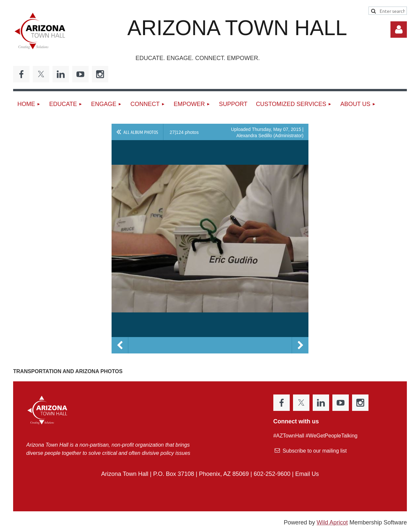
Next (300, 345)
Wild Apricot (332, 522)
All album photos (141, 132)
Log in (399, 30)
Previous (120, 345)
